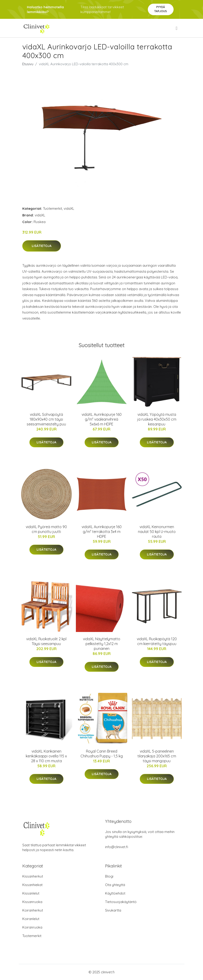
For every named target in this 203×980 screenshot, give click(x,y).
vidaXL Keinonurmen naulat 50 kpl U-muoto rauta (157, 532)
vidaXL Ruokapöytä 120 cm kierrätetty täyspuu (157, 641)
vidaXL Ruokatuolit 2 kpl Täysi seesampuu (46, 641)
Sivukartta (113, 910)
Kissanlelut (31, 893)
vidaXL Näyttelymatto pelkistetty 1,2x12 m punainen (102, 644)
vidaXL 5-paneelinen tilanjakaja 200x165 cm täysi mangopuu (157, 756)
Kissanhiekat (32, 885)
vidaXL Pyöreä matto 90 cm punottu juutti (46, 529)
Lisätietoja (42, 246)
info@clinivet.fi (117, 847)
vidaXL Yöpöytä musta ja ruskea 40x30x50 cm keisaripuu (157, 419)
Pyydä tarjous (161, 9)
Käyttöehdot (115, 893)
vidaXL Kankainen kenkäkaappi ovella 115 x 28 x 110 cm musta (46, 756)
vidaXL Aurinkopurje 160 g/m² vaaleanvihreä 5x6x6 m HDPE (102, 419)
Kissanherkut (33, 876)
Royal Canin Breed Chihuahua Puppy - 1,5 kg (102, 754)
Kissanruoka (32, 902)
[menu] (177, 28)
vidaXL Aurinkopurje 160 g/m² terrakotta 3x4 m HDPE (102, 532)
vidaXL (69, 208)
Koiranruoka (32, 927)
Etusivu (28, 64)
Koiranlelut (31, 919)
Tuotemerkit (53, 208)
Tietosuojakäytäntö (121, 902)
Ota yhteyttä (115, 885)
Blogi (109, 876)
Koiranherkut (33, 910)
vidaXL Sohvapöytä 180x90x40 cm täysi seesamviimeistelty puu (46, 419)
